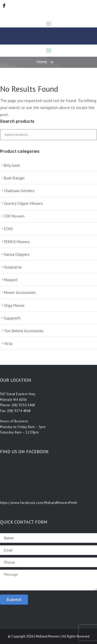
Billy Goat (12, 165)
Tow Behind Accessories (24, 331)
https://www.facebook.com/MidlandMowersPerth (39, 503)
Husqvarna (13, 267)
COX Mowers (14, 216)
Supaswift (12, 318)
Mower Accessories (20, 292)
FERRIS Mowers (17, 242)
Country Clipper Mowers (23, 203)
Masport (11, 280)
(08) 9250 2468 (23, 405)
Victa (8, 343)
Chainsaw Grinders (19, 191)
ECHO (8, 229)
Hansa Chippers (17, 254)
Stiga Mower (14, 305)
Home (42, 62)
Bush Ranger (14, 178)
